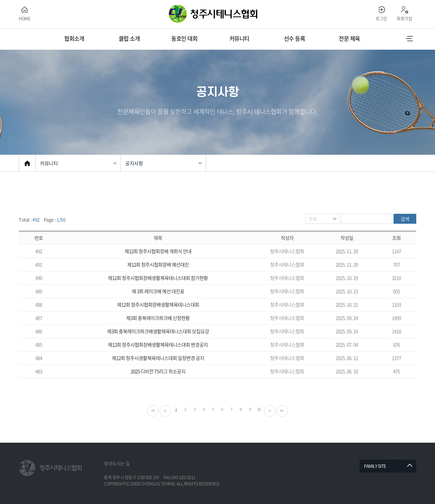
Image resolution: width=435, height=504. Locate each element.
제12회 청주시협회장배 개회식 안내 (158, 263)
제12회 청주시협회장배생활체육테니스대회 (158, 316)
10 (259, 420)
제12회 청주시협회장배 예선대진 (158, 276)
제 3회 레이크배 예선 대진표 (158, 303)
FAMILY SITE (375, 466)
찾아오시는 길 (117, 463)
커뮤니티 (49, 163)
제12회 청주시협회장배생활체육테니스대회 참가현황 (158, 289)
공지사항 (134, 163)
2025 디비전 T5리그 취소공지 (158, 383)
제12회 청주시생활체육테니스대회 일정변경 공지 (158, 369)
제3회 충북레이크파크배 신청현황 (158, 329)
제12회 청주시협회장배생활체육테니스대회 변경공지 (158, 356)
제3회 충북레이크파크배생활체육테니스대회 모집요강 (158, 343)
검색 (405, 230)
